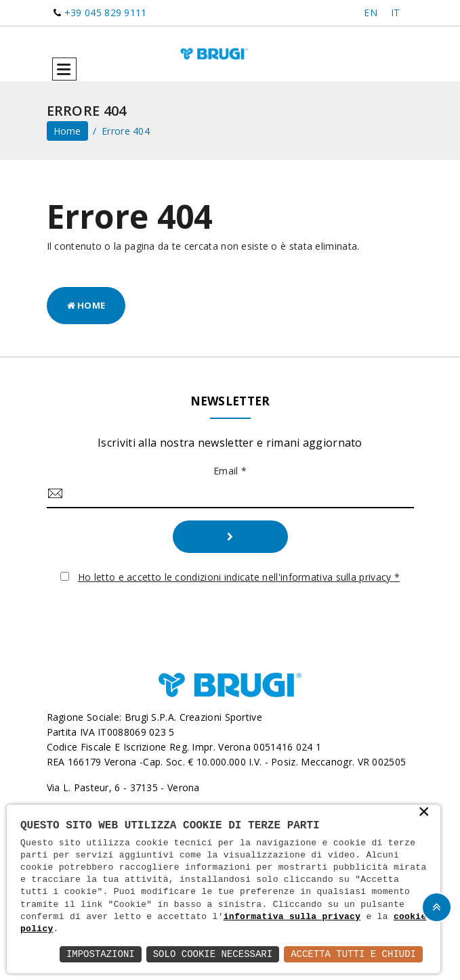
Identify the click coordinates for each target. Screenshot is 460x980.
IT (396, 13)
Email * (230, 471)
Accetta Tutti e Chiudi (353, 954)
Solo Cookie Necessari (213, 954)
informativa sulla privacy (292, 917)
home (67, 131)
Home (86, 305)
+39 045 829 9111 (106, 13)
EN (371, 13)
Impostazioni (101, 954)
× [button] (424, 813)
